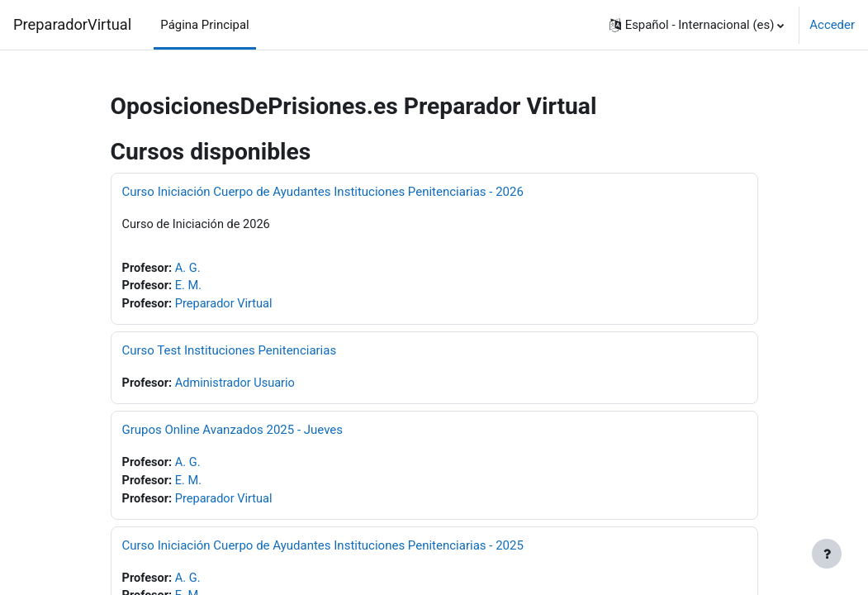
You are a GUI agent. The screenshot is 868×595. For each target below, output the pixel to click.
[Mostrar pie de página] (827, 554)
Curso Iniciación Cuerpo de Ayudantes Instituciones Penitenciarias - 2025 (323, 549)
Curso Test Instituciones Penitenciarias (230, 352)
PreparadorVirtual (72, 24)
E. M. (190, 288)
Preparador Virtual (226, 306)
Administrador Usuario (237, 385)
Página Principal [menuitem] (204, 25)
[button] (697, 25)
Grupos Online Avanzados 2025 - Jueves (233, 432)
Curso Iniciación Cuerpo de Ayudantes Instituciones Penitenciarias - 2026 (323, 192)
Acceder (832, 25)
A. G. (189, 269)
